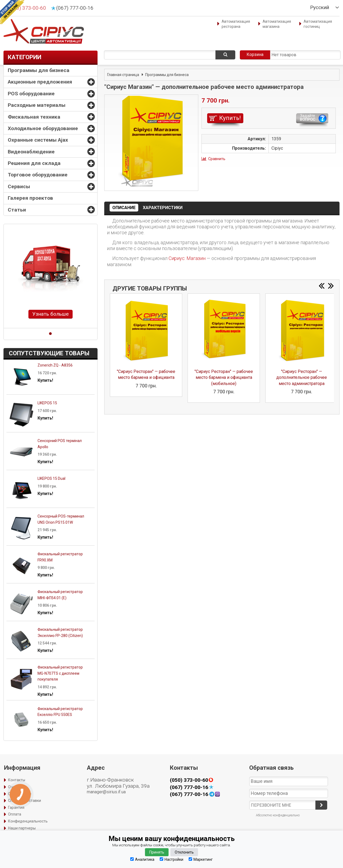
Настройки (171, 859)
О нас (13, 787)
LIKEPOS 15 (47, 403)
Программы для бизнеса (39, 70)
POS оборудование (31, 94)
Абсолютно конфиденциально (278, 815)
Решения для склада (34, 163)
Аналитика (142, 859)
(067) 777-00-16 (75, 8)
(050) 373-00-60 (27, 8)
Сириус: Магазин (187, 258)
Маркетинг (201, 859)
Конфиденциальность (28, 821)
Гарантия (16, 807)
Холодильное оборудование (43, 128)
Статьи (17, 210)
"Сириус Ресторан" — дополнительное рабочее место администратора (302, 378)
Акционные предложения (40, 82)
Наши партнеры (22, 828)
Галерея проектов (30, 198)
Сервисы (19, 186)
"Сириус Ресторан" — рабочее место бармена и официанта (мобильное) (224, 378)
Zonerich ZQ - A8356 (55, 365)
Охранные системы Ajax (38, 140)
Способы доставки (25, 801)
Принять (157, 852)
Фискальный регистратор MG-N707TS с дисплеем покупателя (60, 673)
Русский (320, 7)
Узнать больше (51, 314)
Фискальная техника (34, 117)
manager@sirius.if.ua (106, 792)
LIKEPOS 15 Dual (51, 478)
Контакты (17, 780)
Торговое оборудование (38, 175)
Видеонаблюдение (31, 152)
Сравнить (217, 159)
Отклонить (184, 852)
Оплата (15, 814)
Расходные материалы (37, 105)
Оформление (20, 794)
